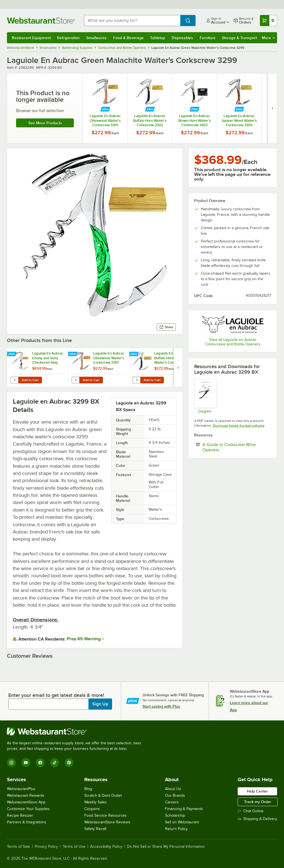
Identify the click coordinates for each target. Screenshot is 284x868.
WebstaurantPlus (21, 789)
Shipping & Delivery (257, 819)
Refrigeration (68, 38)
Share (166, 327)
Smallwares (96, 38)
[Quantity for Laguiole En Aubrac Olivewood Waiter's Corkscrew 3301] (75, 380)
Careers (172, 802)
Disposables (182, 38)
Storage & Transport (239, 38)
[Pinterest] (69, 763)
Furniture (208, 38)
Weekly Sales (96, 802)
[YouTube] (26, 763)
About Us (173, 789)
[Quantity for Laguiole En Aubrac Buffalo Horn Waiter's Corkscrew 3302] (136, 380)
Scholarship (175, 815)
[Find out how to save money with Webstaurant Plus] (105, 109)
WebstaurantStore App (26, 802)
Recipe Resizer (20, 815)
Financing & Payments (184, 809)
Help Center (257, 791)
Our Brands (175, 795)
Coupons (92, 809)
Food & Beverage (128, 38)
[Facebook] (40, 763)
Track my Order (258, 802)
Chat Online (251, 811)
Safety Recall (95, 829)
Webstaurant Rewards (26, 795)
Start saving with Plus (161, 706)
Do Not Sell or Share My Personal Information (166, 847)
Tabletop (158, 38)
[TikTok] (55, 763)
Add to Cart (30, 380)
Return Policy (176, 829)
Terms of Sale (18, 847)
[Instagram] (11, 763)
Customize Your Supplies (28, 809)
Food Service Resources (106, 815)
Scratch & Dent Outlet (103, 795)
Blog (88, 789)
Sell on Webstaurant (182, 822)
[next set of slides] (272, 108)
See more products (45, 123)
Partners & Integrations (27, 822)
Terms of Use (74, 847)
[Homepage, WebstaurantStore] (41, 21)
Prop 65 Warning (84, 639)
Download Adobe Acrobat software (239, 426)
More (268, 38)
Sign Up (100, 704)
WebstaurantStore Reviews (107, 822)
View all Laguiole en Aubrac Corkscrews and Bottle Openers (233, 342)
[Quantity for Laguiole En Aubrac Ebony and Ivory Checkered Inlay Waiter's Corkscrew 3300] (14, 380)
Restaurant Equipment (31, 38)
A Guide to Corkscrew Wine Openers (229, 447)
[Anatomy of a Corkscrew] (205, 396)
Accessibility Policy (106, 847)
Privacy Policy (46, 847)
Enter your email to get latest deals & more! (56, 695)
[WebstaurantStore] (76, 732)
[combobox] (132, 21)
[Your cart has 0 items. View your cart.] (268, 21)
